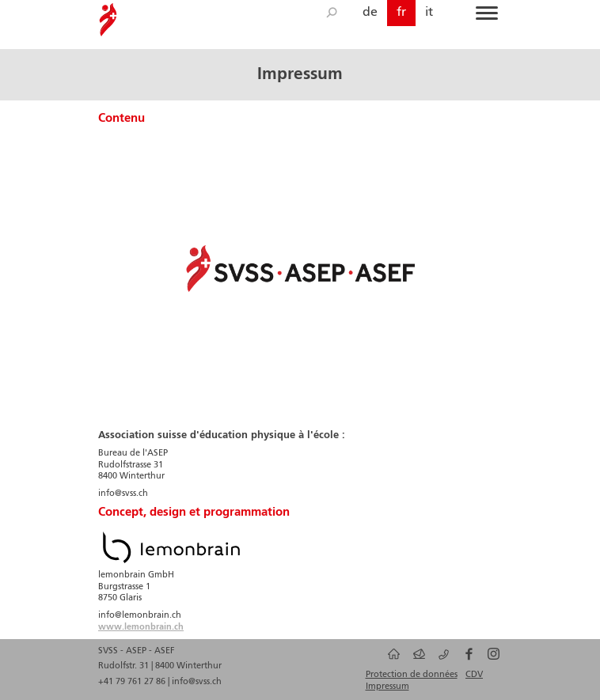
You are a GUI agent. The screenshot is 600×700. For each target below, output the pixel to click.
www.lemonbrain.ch (141, 627)
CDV (474, 675)
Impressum (387, 687)
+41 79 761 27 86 (133, 682)
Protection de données (412, 675)
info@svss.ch (197, 682)
